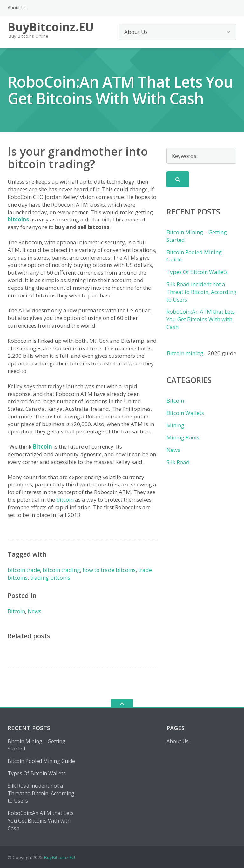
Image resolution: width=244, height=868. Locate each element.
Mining (175, 425)
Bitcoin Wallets (185, 413)
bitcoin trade (24, 570)
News (34, 611)
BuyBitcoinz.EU (59, 857)
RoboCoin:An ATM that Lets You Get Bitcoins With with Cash (201, 319)
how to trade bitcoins (109, 570)
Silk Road (178, 462)
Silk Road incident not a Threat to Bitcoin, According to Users (201, 292)
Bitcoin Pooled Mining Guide (41, 761)
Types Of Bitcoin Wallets (197, 272)
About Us (17, 7)
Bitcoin (42, 447)
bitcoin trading (61, 570)
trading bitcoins (50, 577)
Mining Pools (183, 437)
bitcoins (18, 219)
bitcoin (65, 500)
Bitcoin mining (185, 353)
